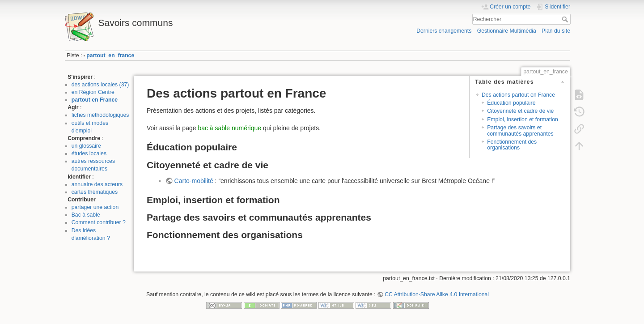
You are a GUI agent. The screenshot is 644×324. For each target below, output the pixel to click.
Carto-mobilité (194, 181)
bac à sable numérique (229, 128)
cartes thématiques (95, 192)
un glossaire (86, 146)
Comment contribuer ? (99, 222)
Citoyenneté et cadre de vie (520, 111)
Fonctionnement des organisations (512, 145)
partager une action (95, 207)
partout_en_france (110, 55)
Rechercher (566, 19)
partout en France (95, 100)
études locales (89, 153)
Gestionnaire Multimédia (507, 31)
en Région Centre (93, 92)
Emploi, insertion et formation (523, 119)
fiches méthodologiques (100, 115)
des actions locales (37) (100, 85)
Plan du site (556, 31)
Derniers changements (444, 31)
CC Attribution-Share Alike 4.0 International (437, 294)
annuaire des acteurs (97, 184)
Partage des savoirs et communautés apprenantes (520, 130)
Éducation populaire (511, 103)
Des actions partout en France (518, 95)
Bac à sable (86, 215)
